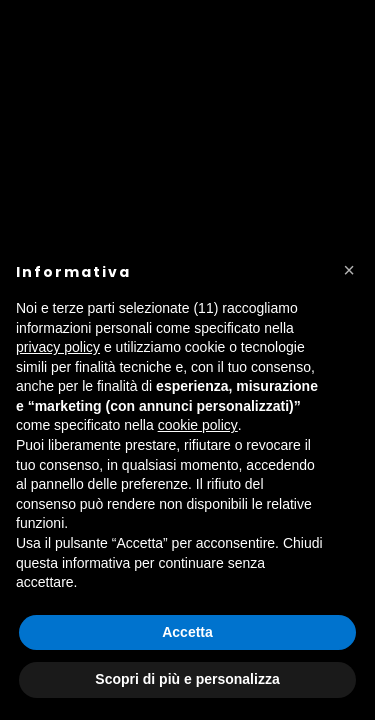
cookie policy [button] (198, 425)
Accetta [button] (187, 632)
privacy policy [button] (58, 347)
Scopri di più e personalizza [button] (187, 679)
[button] (349, 270)
